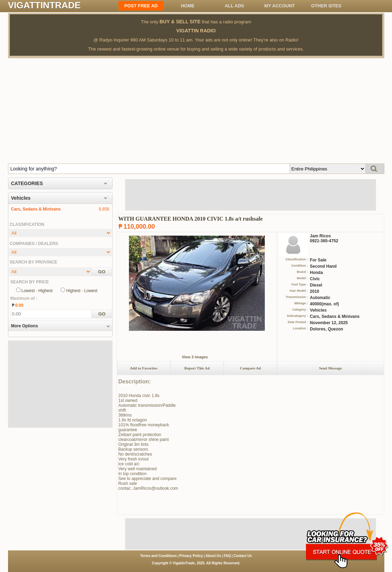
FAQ (227, 556)
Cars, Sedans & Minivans (36, 209)
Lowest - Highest (37, 291)
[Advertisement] (196, 110)
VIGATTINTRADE (44, 5)
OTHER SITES (326, 6)
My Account (280, 6)
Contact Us (243, 556)
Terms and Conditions (158, 556)
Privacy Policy (191, 556)
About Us (213, 556)
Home (188, 6)
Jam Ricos (320, 236)
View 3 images (195, 357)
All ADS (235, 6)
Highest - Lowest (82, 291)
